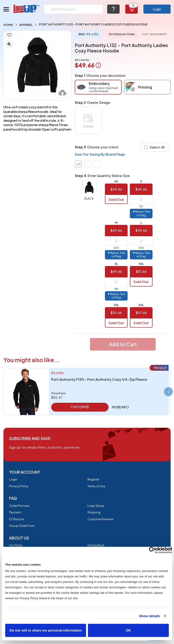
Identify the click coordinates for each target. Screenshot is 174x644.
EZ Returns (17, 519)
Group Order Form (22, 526)
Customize (80, 407)
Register (93, 479)
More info (120, 407)
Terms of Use (96, 486)
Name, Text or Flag (141, 213)
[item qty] (141, 199)
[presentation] (168, 392)
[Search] (73, 9)
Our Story (16, 545)
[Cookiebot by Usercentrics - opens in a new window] (152, 550)
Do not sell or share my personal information (46, 630)
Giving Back (96, 545)
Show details (150, 616)
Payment (15, 512)
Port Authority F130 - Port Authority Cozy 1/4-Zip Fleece (99, 379)
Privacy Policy (19, 486)
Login (157, 9)
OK (128, 630)
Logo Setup (96, 506)
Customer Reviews (100, 519)
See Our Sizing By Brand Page (100, 154)
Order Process (19, 506)
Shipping (94, 512)
